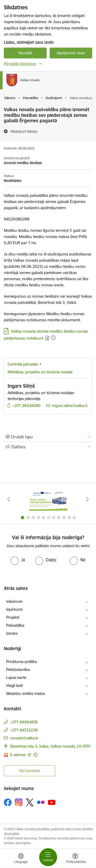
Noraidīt (25, 53)
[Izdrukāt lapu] (48, 437)
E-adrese (18, 755)
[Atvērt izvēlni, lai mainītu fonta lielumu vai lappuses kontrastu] (75, 859)
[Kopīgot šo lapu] (48, 447)
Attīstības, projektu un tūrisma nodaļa (40, 372)
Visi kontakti (30, 771)
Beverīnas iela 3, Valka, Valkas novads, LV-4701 (51, 746)
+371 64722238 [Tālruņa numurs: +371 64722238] (24, 730)
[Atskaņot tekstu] (24, 131)
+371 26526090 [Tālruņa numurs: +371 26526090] (26, 406)
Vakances (14, 601)
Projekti (13, 617)
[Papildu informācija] (35, 755)
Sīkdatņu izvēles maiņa (25, 693)
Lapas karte (16, 677)
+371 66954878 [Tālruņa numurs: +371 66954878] (24, 722)
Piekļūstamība (18, 670)
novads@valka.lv (24, 738)
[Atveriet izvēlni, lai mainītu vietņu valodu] (21, 859)
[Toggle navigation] (48, 857)
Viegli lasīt (14, 685)
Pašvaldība (15, 625)
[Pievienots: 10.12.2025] (53, 338)
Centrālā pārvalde (23, 364)
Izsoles (12, 633)
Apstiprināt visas (71, 53)
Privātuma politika (22, 662)
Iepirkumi (14, 609)
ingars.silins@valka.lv (70, 406)
